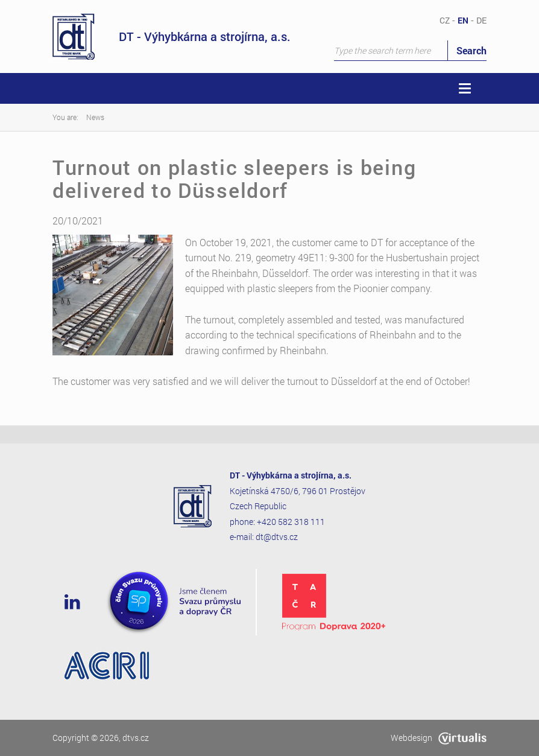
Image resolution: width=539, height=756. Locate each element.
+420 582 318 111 (291, 522)
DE (481, 20)
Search (471, 50)
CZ (445, 20)
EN (463, 20)
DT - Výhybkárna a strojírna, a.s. (172, 37)
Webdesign (439, 738)
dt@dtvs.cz (277, 537)
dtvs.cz (136, 738)
